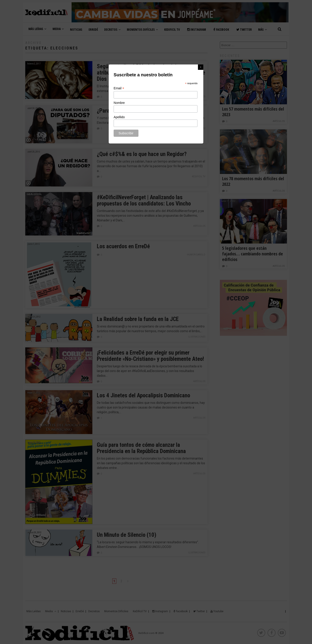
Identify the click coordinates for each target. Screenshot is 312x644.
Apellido (119, 117)
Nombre (119, 103)
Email (119, 88)
